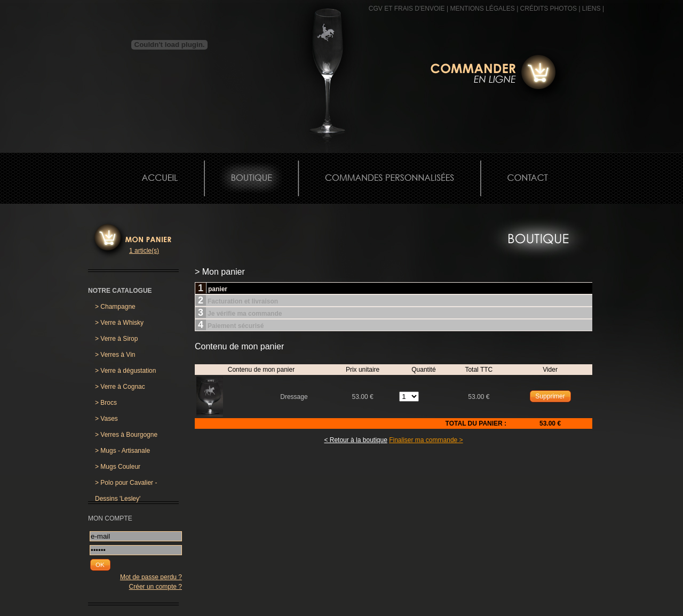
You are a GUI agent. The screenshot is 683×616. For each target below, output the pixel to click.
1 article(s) (144, 251)
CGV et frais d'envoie (407, 9)
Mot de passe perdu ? (151, 577)
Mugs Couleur (118, 467)
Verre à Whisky (119, 323)
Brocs (106, 403)
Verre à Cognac (120, 387)
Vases (106, 419)
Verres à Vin (115, 355)
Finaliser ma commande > (426, 440)
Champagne (115, 307)
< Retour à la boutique (355, 440)
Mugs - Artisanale (122, 451)
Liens (591, 9)
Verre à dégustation (125, 371)
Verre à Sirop (116, 339)
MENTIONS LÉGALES (482, 9)
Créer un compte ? (156, 587)
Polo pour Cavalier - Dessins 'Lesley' (126, 485)
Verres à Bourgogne (126, 435)
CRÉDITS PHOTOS (549, 9)
